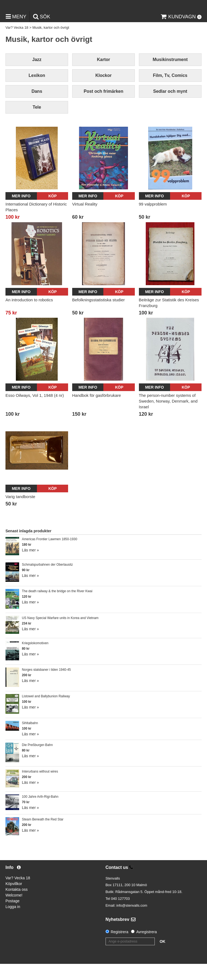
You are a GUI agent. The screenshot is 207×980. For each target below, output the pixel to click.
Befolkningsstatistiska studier (99, 316)
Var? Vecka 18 (17, 44)
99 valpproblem (153, 220)
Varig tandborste (20, 513)
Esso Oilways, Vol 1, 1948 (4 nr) (35, 411)
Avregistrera (146, 948)
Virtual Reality (85, 220)
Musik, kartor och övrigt (51, 44)
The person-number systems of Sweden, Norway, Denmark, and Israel (168, 417)
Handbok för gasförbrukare (97, 411)
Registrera (120, 948)
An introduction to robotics (29, 316)
